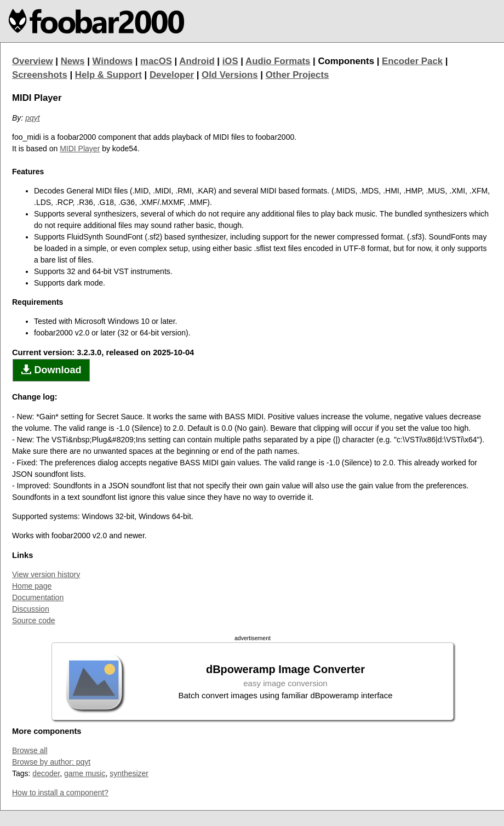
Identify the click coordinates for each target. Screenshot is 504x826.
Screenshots (40, 75)
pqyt (32, 118)
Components (346, 61)
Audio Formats (278, 61)
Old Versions (230, 75)
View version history (46, 574)
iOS (230, 61)
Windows (113, 61)
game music (85, 773)
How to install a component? (60, 793)
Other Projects (297, 75)
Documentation (38, 597)
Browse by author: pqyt (51, 762)
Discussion (31, 609)
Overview (33, 61)
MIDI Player (80, 149)
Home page (32, 586)
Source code (34, 620)
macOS (156, 61)
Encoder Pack (412, 61)
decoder (46, 773)
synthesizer (129, 773)
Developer (172, 75)
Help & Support (108, 75)
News (73, 61)
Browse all (30, 750)
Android (197, 61)
